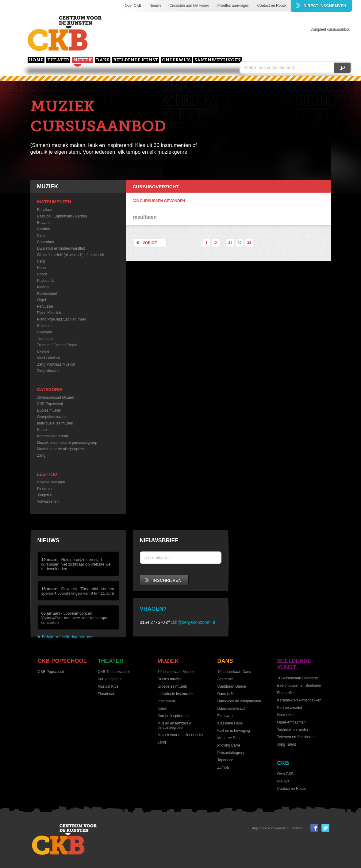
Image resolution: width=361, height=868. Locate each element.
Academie (226, 679)
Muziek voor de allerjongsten (61, 449)
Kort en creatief (290, 708)
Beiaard (43, 223)
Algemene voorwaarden (270, 828)
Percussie (45, 306)
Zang (41, 455)
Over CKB (133, 6)
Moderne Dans (230, 738)
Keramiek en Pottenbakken (299, 700)
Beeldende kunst (136, 60)
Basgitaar (45, 210)
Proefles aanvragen (233, 6)
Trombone (45, 339)
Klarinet (43, 287)
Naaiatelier (286, 715)
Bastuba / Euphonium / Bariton (62, 216)
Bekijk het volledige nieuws (68, 637)
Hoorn (42, 274)
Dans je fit (226, 694)
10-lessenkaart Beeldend (298, 678)
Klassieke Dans (230, 723)
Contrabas (46, 242)
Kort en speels (110, 679)
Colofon (298, 828)
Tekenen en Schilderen (296, 737)
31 (230, 243)
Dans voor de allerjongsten (239, 701)
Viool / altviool (48, 358)
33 (249, 243)
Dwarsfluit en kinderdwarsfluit (61, 248)
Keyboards (46, 281)
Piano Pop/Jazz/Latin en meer (62, 319)
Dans (103, 60)
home (36, 60)
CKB (283, 763)
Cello (41, 236)
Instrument (166, 701)
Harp (41, 261)
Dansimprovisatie (232, 709)
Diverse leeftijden (51, 482)
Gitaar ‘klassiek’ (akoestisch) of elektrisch (71, 255)
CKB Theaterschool (114, 672)
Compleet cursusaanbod (330, 29)
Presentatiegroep (231, 753)
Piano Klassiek (49, 313)
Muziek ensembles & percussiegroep (67, 443)
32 (239, 243)
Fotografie (286, 693)
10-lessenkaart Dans (234, 672)
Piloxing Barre (229, 745)
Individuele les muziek (55, 423)
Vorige (146, 243)
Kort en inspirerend (53, 436)
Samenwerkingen (218, 60)
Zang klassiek (48, 371)
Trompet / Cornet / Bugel (57, 345)
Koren (42, 430)
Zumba (223, 767)
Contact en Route (272, 6)
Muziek (83, 60)
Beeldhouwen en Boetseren (300, 686)
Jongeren (45, 495)
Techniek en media (293, 730)
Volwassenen (48, 501)
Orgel (42, 300)
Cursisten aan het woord (189, 6)
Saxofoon (45, 326)
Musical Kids (108, 686)
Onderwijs (176, 60)
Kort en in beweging (234, 731)
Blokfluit (44, 229)
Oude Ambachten (292, 722)
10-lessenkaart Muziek (56, 398)
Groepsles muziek (52, 417)
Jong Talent (287, 744)
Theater (58, 60)
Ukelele (43, 351)
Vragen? (153, 609)
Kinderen (44, 489)
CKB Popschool (50, 404)
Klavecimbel (47, 294)
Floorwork (226, 716)
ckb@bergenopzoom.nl (193, 622)
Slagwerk (45, 332)
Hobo (42, 268)
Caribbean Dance (232, 686)
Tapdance (225, 760)
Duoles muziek (49, 410)
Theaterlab (107, 694)
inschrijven (163, 580)
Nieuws (155, 6)
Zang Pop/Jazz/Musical (56, 364)
